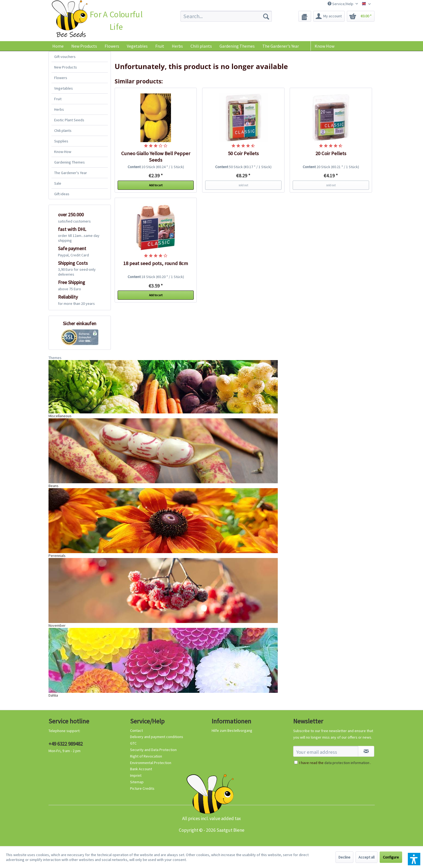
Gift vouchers (65, 57)
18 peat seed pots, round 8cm (156, 263)
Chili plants (63, 130)
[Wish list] (305, 16)
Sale (58, 183)
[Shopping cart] (361, 16)
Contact (136, 730)
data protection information (347, 763)
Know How (324, 46)
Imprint (136, 775)
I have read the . (335, 763)
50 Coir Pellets (243, 153)
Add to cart (156, 185)
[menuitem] (226, 16)
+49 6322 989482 (66, 744)
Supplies (61, 141)
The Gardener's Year (71, 173)
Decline (344, 857)
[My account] (329, 16)
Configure (391, 857)
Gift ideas (62, 194)
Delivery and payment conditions (157, 737)
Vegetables (64, 88)
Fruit (58, 99)
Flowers (61, 78)
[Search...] (226, 16)
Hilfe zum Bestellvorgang (232, 730)
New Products (66, 67)
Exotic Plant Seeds (69, 120)
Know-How (63, 152)
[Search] (266, 16)
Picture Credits (142, 788)
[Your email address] (326, 751)
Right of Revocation (146, 756)
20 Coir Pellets (331, 153)
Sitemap (137, 782)
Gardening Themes (70, 162)
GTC (133, 743)
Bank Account (141, 769)
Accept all (367, 857)
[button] (414, 859)
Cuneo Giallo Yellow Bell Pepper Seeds (156, 157)
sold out (243, 185)
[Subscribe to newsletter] (366, 751)
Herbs (59, 109)
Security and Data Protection (153, 750)
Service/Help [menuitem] (341, 4)
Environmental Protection (151, 763)
